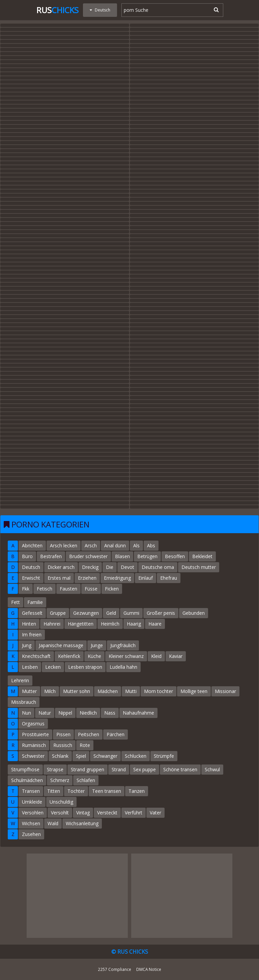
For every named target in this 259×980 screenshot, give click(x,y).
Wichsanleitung (82, 823)
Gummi (131, 613)
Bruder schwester (88, 556)
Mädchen (108, 691)
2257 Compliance (114, 969)
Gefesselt (32, 613)
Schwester (33, 756)
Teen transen (107, 791)
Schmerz (60, 780)
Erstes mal (59, 578)
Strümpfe (164, 756)
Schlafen (86, 780)
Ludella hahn (123, 667)
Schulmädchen (27, 780)
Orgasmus (33, 724)
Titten (54, 791)
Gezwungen (86, 613)
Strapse (55, 769)
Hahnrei (52, 624)
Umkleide (32, 802)
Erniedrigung (117, 578)
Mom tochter (159, 691)
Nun (26, 713)
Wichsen (31, 823)
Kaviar (176, 656)
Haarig (134, 624)
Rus (57, 10)
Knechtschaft (36, 656)
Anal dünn (115, 545)
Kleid (156, 656)
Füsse (91, 589)
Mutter (29, 691)
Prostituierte (35, 734)
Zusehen (31, 834)
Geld (111, 613)
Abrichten (32, 545)
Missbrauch (24, 702)
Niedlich (88, 713)
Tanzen (137, 791)
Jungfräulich (123, 645)
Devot (127, 567)
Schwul (212, 769)
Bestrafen (51, 556)
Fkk (26, 589)
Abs (151, 545)
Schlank (60, 756)
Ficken (112, 589)
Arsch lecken (64, 545)
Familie (35, 602)
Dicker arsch (61, 567)
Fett (16, 602)
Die (110, 567)
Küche (94, 656)
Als (136, 545)
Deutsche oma (158, 567)
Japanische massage (61, 645)
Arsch (91, 545)
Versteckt (107, 813)
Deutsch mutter (199, 567)
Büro (27, 556)
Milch (50, 691)
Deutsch (31, 567)
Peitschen (89, 734)
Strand (119, 769)
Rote (85, 745)
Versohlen (33, 813)
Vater (155, 813)
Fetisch (45, 589)
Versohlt (60, 813)
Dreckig (90, 567)
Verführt (134, 813)
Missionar (225, 691)
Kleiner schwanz (126, 656)
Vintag (83, 813)
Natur (45, 713)
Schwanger (105, 756)
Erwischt (31, 578)
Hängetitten (81, 624)
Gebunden (194, 613)
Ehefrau (169, 578)
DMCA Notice (149, 969)
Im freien (32, 635)
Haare (155, 624)
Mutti (131, 691)
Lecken (53, 667)
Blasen (122, 556)
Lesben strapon (85, 667)
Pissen (63, 734)
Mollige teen (194, 691)
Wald (53, 823)
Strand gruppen (88, 769)
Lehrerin (20, 680)
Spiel (81, 756)
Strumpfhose (25, 769)
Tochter (76, 791)
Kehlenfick (69, 656)
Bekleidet (202, 556)
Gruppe (58, 613)
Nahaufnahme (138, 713)
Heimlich (110, 624)
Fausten (68, 589)
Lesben (30, 667)
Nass (110, 713)
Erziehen (87, 578)
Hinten (29, 624)
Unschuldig (61, 802)
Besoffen (175, 556)
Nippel (65, 713)
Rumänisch (34, 745)
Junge (97, 645)
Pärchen (116, 734)
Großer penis (161, 613)
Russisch (63, 745)
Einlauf (146, 578)
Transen (31, 791)
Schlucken (136, 756)
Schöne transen (180, 769)
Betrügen (147, 556)
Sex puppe (145, 769)
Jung (27, 645)
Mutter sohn (77, 691)
